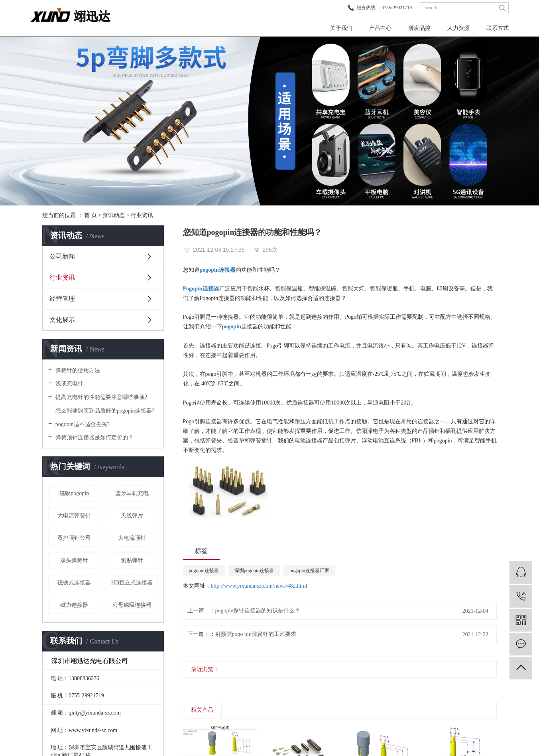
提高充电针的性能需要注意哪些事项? (100, 397)
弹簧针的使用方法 (77, 370)
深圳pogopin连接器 (254, 570)
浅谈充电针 (69, 384)
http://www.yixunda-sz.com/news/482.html (259, 586)
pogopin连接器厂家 (309, 570)
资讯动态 (114, 215)
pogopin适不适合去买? (82, 424)
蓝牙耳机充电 (132, 493)
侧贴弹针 (132, 560)
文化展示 (62, 320)
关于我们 (341, 28)
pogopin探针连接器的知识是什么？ (258, 611)
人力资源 (458, 28)
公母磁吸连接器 (132, 605)
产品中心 (380, 28)
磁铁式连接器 (74, 583)
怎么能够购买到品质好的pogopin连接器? (104, 411)
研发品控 (419, 28)
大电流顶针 (132, 538)
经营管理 (62, 299)
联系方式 (498, 28)
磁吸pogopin (74, 493)
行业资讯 (142, 215)
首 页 (90, 215)
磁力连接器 (74, 605)
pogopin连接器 (204, 570)
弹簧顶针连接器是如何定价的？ (94, 437)
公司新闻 (62, 256)
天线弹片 (132, 516)
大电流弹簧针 (74, 516)
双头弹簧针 (74, 560)
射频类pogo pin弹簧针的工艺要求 (256, 634)
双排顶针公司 (74, 538)
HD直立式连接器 (132, 583)
